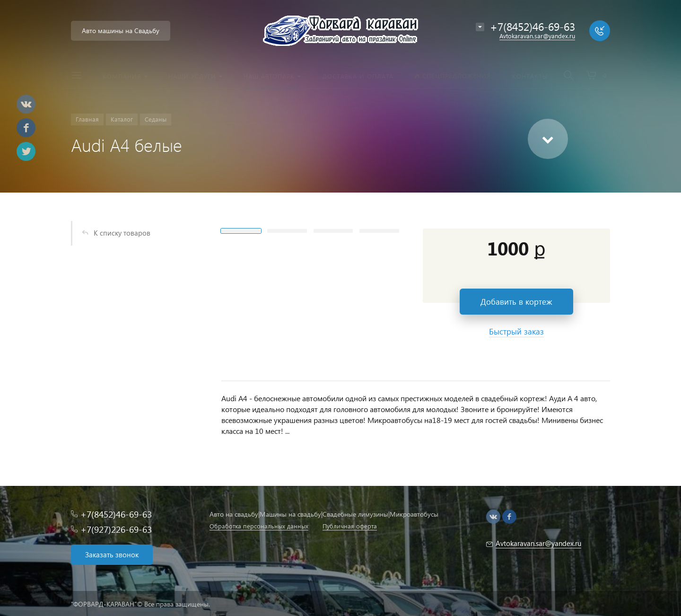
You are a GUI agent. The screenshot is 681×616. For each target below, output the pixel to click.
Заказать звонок (112, 554)
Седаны (156, 119)
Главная (87, 119)
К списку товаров (122, 233)
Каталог (122, 119)
